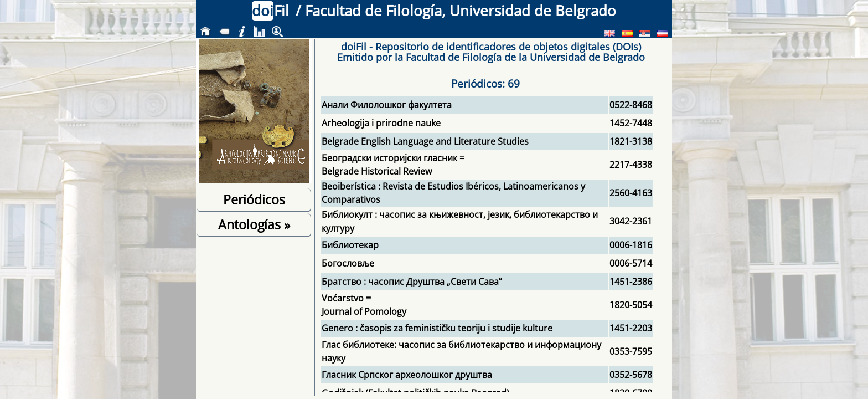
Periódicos (254, 199)
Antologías (254, 224)
